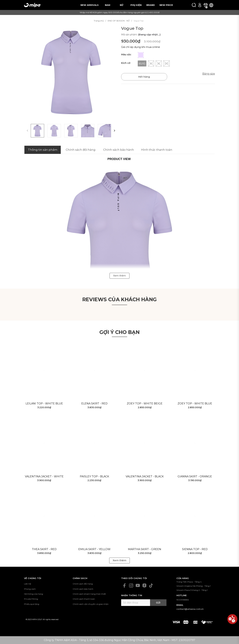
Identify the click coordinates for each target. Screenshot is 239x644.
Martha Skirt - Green (145, 549)
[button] (115, 131)
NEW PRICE (166, 5)
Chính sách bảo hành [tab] (119, 150)
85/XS (142, 63)
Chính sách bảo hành (83, 589)
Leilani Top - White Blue (44, 403)
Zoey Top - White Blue (195, 403)
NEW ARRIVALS (90, 5)
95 (159, 63)
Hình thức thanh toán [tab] (157, 150)
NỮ (121, 5)
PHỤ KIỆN (136, 5)
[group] (71, 73)
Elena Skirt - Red (94, 403)
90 (151, 63)
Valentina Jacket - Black (145, 476)
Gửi (158, 603)
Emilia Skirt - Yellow (94, 549)
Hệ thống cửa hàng (34, 594)
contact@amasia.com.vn (190, 609)
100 (166, 63)
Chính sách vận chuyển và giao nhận (91, 604)
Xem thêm (119, 560)
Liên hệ (28, 584)
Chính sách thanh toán (84, 599)
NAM (108, 5)
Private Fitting (31, 599)
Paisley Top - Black (94, 476)
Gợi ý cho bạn (119, 332)
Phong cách (30, 589)
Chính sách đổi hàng (83, 584)
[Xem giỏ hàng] (206, 5)
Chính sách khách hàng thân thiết (89, 594)
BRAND (151, 5)
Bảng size (209, 74)
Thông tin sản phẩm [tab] (43, 150)
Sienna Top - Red (195, 549)
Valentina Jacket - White (44, 476)
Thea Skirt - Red (44, 549)
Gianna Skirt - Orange (195, 476)
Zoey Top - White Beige (145, 403)
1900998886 (183, 600)
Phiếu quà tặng (32, 604)
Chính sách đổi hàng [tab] (81, 150)
